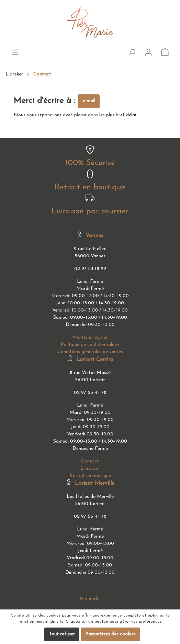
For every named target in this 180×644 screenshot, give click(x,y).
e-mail (89, 101)
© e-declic (90, 599)
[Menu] (15, 52)
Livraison (90, 469)
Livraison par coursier (90, 212)
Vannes (94, 236)
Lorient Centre (95, 360)
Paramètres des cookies (110, 634)
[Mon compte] (148, 52)
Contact (42, 74)
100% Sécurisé (90, 163)
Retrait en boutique (90, 188)
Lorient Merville (95, 483)
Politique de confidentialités (90, 345)
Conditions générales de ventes (90, 352)
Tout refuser (62, 634)
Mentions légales (90, 337)
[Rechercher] (132, 52)
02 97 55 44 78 (90, 393)
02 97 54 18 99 (90, 269)
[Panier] (165, 52)
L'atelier (14, 74)
